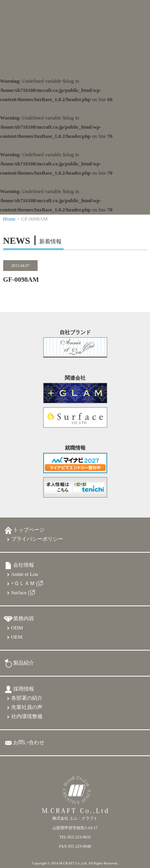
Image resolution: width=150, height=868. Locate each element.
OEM (17, 637)
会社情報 (24, 565)
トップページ (29, 530)
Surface (19, 593)
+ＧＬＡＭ (23, 583)
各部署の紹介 (27, 698)
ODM (17, 628)
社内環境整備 (27, 717)
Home (9, 219)
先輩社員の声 (27, 707)
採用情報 (24, 689)
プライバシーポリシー (37, 539)
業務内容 (24, 619)
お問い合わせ (29, 743)
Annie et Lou (25, 574)
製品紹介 (24, 663)
